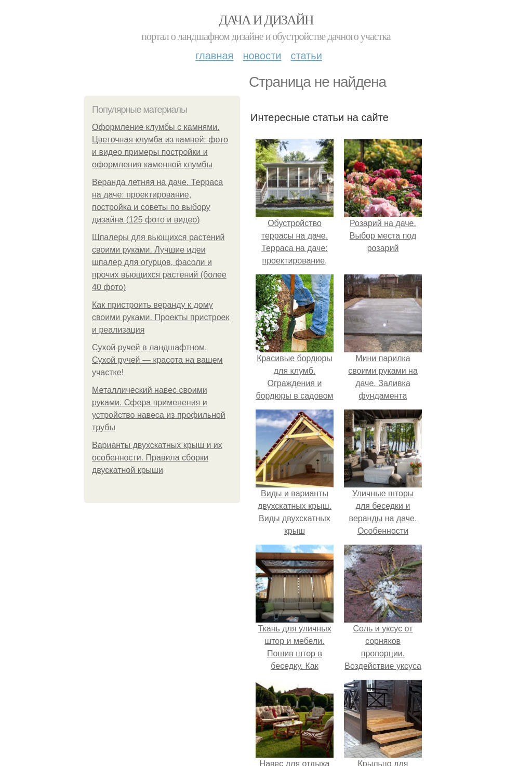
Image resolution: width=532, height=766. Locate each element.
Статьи (306, 56)
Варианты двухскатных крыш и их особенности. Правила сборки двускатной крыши (157, 458)
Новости (262, 56)
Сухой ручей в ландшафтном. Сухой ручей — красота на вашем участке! (157, 360)
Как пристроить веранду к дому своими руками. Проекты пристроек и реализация (161, 317)
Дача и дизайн (266, 20)
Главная (214, 56)
